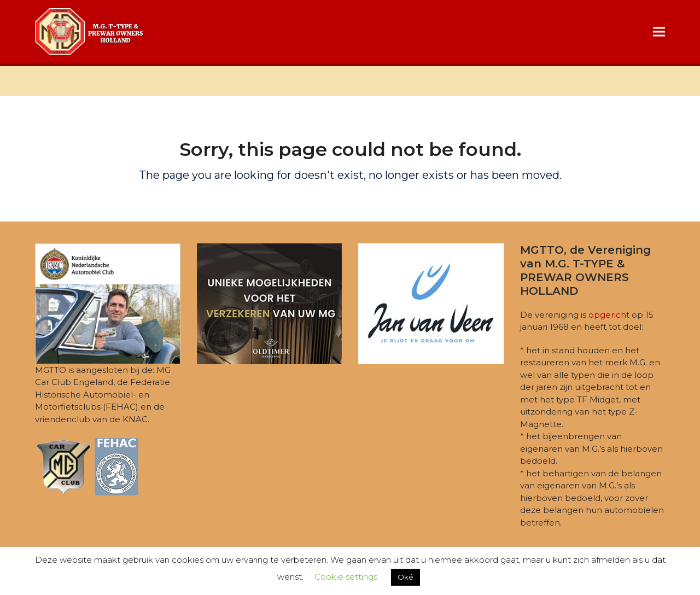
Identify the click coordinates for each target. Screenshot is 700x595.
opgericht (609, 315)
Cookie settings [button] (346, 577)
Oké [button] (406, 577)
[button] (659, 31)
